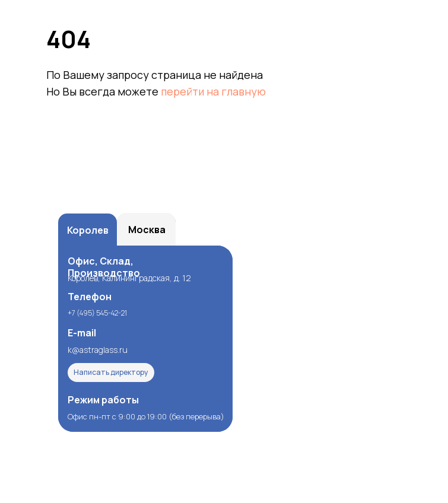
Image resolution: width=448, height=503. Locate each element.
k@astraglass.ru (98, 350)
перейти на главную (213, 91)
